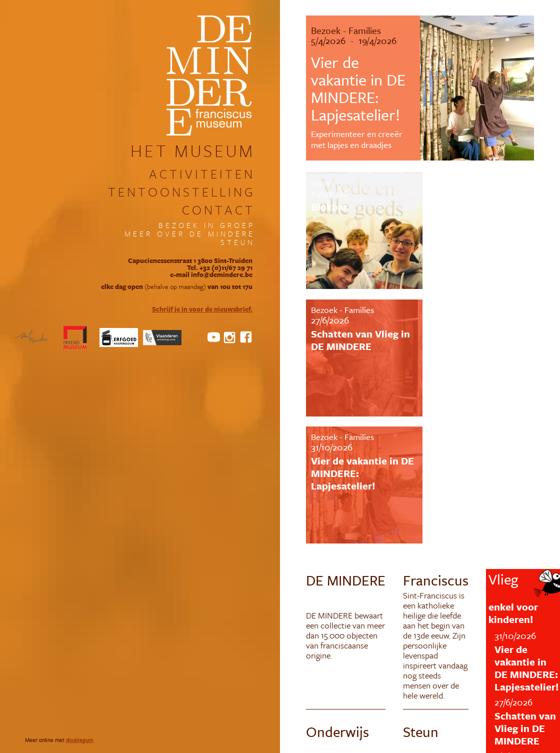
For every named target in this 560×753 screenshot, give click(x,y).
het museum (193, 150)
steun (238, 242)
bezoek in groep (207, 225)
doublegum (80, 740)
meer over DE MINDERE (190, 234)
